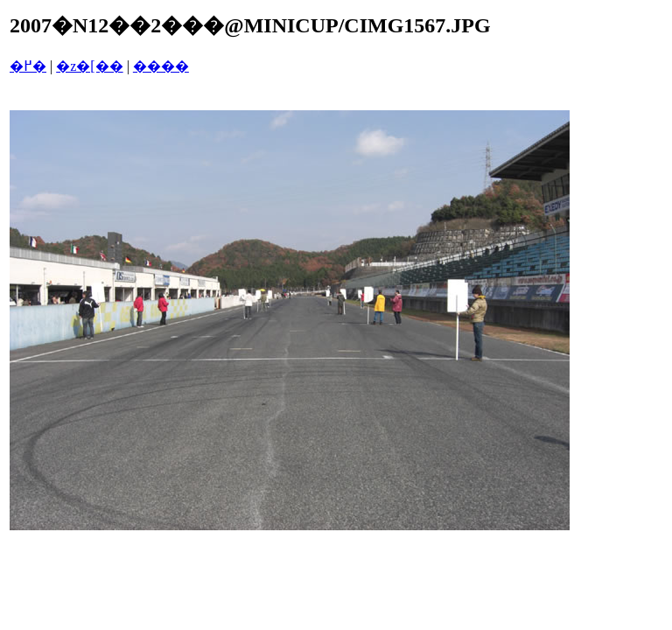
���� (161, 66)
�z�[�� (89, 66)
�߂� (28, 66)
